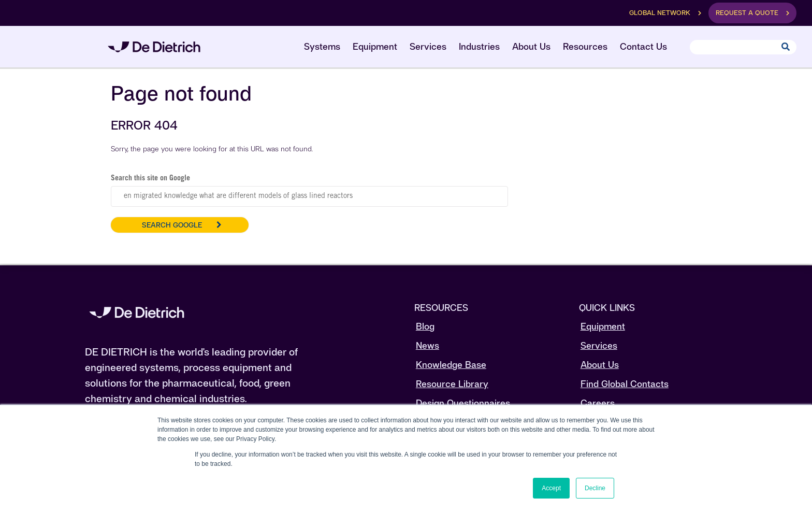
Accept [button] (551, 488)
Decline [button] (595, 488)
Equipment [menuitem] (375, 46)
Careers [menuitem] (598, 403)
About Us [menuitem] (531, 46)
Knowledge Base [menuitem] (451, 365)
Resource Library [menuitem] (452, 384)
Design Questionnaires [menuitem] (463, 403)
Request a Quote (747, 13)
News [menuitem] (427, 345)
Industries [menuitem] (479, 46)
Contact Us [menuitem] (643, 46)
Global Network (660, 13)
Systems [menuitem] (322, 46)
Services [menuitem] (428, 46)
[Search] (743, 47)
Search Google (172, 225)
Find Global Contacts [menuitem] (625, 384)
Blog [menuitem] (425, 326)
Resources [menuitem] (585, 46)
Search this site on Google (150, 179)
